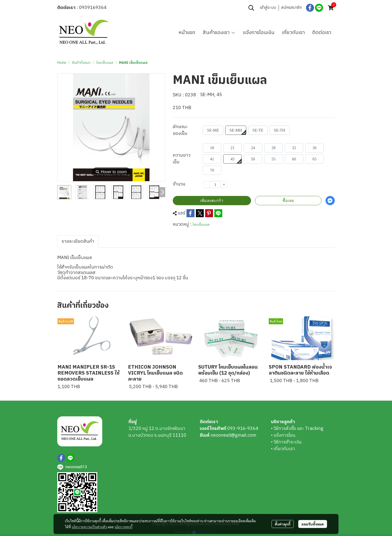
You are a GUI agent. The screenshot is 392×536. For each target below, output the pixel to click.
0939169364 (93, 8)
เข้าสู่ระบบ (268, 8)
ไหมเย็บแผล (105, 63)
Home (62, 63)
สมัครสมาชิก (291, 8)
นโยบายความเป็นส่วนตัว (89, 527)
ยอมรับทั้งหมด (313, 524)
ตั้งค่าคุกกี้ (283, 524)
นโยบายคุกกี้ (123, 527)
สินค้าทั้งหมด (81, 63)
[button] (251, 8)
